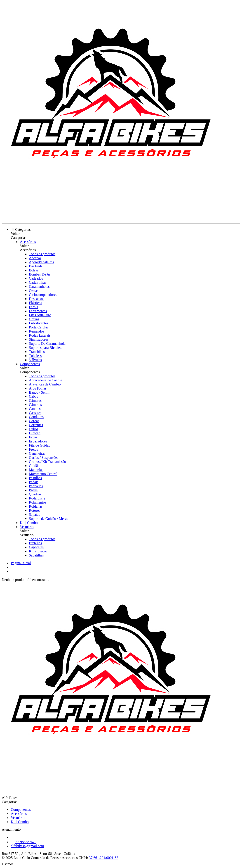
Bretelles (35, 543)
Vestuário (27, 527)
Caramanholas (39, 287)
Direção (35, 433)
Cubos (34, 429)
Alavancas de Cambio (45, 384)
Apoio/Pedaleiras (41, 262)
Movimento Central (43, 474)
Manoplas (36, 470)
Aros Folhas (38, 388)
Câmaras (35, 401)
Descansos (37, 299)
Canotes (35, 409)
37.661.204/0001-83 (103, 858)
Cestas (34, 291)
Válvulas (35, 360)
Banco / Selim (39, 392)
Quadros (35, 494)
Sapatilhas (36, 555)
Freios (33, 449)
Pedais (34, 482)
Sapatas (34, 515)
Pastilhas (35, 478)
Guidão (34, 466)
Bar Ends (36, 266)
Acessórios (28, 242)
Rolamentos (38, 502)
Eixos (33, 437)
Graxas (34, 319)
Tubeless (35, 356)
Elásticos (35, 303)
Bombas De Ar (40, 274)
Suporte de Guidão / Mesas (48, 519)
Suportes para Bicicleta (46, 348)
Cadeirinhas (38, 282)
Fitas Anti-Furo (40, 315)
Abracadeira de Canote (46, 380)
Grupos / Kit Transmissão (47, 462)
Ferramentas (38, 311)
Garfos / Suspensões (44, 458)
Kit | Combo (29, 523)
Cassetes (35, 413)
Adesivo (35, 258)
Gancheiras (37, 453)
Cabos (33, 396)
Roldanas (36, 506)
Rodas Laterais (40, 335)
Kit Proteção (38, 551)
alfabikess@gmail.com (27, 846)
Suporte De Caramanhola (47, 344)
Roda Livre (37, 498)
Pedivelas (36, 486)
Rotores (35, 510)
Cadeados (36, 278)
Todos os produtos (42, 254)
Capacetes (36, 547)
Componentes (30, 364)
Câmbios (35, 405)
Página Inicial (21, 563)
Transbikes (37, 352)
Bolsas (34, 270)
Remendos (37, 331)
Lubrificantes (39, 323)
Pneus (33, 490)
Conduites (36, 417)
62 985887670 (24, 842)
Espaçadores (38, 441)
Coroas (34, 421)
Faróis (33, 307)
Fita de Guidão (40, 445)
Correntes (36, 425)
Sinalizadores (39, 339)
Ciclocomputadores (43, 295)
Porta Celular (39, 327)
